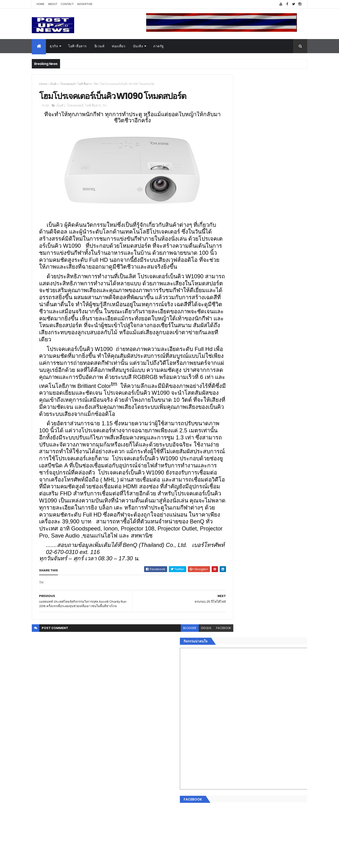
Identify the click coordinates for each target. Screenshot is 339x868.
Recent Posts (243, 774)
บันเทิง (138, 46)
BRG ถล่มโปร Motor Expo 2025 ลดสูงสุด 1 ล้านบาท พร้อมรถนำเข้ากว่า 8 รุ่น (273, 503)
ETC (228, 797)
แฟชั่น (226, 745)
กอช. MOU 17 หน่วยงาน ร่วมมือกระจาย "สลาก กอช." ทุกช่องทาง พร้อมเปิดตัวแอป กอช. (274, 484)
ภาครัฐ (159, 46)
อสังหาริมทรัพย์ (233, 706)
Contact (67, 4)
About (53, 4)
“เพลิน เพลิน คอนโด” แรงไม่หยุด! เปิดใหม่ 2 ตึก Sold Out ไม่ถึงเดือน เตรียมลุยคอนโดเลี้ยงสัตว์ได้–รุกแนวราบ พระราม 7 (274, 467)
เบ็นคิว (54, 84)
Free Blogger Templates (88, 862)
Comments (286, 774)
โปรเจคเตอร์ (68, 84)
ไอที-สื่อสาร (78, 46)
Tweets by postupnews (241, 443)
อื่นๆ (225, 756)
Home (40, 4)
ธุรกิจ (54, 46)
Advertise (85, 4)
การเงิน (227, 728)
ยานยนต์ (228, 711)
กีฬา (225, 734)
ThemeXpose (58, 862)
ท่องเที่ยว (119, 46)
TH (96, 84)
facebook (203, 682)
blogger (169, 682)
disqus (186, 682)
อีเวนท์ (99, 46)
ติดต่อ (226, 762)
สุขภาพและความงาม (237, 739)
